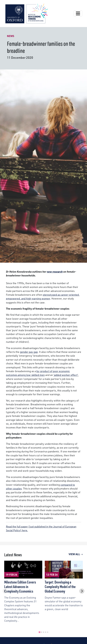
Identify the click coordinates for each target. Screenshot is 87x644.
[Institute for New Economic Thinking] (27, 13)
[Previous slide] (5, 591)
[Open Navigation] (78, 13)
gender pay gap (29, 352)
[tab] (39, 632)
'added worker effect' (66, 375)
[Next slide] (82, 591)
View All (76, 554)
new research (55, 272)
